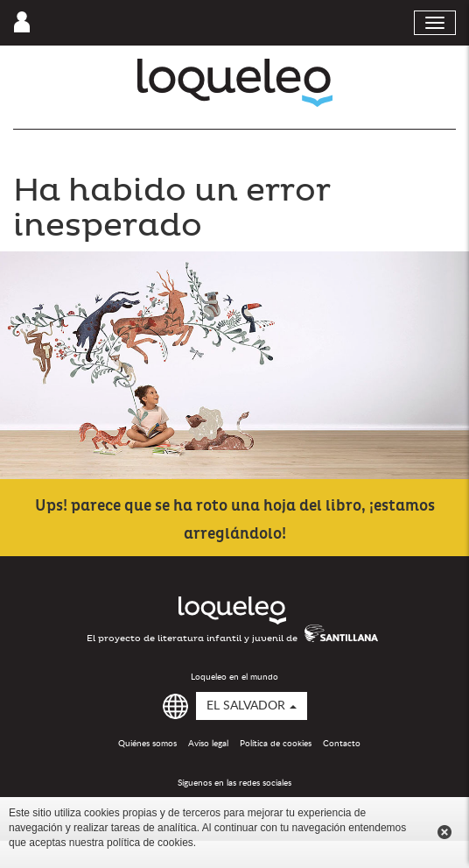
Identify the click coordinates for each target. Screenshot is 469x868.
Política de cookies (276, 744)
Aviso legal (208, 744)
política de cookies (150, 843)
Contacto (342, 744)
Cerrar (444, 832)
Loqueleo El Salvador (235, 83)
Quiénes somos (147, 744)
